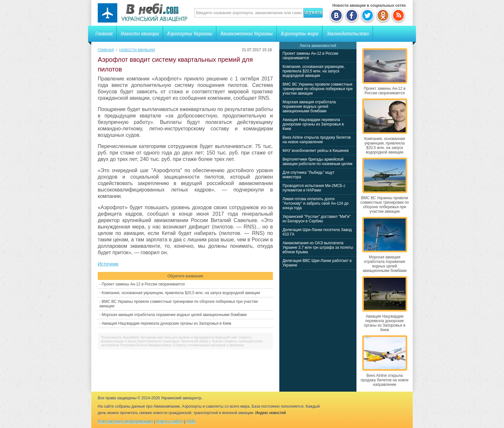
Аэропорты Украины (189, 34)
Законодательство (347, 34)
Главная (104, 34)
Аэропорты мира (299, 34)
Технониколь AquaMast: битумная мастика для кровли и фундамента (158, 337)
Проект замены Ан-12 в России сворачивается (143, 284)
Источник (108, 264)
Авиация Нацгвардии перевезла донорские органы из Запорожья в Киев (166, 323)
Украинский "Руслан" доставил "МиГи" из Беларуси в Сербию (317, 219)
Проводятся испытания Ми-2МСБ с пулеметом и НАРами (314, 188)
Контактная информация (125, 421)
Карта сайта (170, 421)
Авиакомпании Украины (246, 34)
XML (191, 421)
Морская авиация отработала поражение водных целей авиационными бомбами (174, 315)
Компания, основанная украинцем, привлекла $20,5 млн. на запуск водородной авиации (181, 293)
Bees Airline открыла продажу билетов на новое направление (317, 140)
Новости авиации (140, 34)
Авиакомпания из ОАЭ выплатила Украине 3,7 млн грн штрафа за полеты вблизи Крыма (318, 247)
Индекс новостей (270, 413)
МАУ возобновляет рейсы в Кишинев (316, 151)
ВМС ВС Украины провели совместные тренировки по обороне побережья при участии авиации (318, 89)
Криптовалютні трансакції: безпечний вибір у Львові (180, 341)
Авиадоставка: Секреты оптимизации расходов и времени (196, 345)
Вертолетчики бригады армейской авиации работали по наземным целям (317, 162)
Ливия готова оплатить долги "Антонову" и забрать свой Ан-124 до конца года (316, 203)
